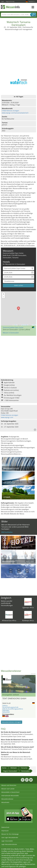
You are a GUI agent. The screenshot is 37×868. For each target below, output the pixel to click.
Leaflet (15, 325)
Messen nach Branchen (9, 785)
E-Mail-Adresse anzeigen (10, 111)
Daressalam (26, 771)
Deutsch (32, 1)
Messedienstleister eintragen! (12, 722)
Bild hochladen (7, 532)
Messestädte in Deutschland (10, 792)
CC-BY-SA (34, 325)
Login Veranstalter (7, 841)
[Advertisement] (18, 50)
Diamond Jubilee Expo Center (13, 327)
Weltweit (14, 768)
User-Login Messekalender (10, 837)
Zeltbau (5, 706)
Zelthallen (6, 710)
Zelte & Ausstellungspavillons (13, 709)
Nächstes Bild (35, 684)
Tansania (24, 768)
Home (4, 768)
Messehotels (5, 802)
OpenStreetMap (25, 325)
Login (3, 1)
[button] (18, 308)
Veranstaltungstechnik (10, 707)
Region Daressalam (10, 771)
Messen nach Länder (8, 789)
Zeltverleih (6, 712)
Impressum (5, 831)
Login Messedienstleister (9, 844)
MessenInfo (10, 7)
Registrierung (10, 1)
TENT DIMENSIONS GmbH (14, 698)
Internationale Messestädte (10, 796)
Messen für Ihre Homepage (10, 834)
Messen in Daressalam (11, 333)
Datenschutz (5, 827)
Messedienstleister (7, 799)
